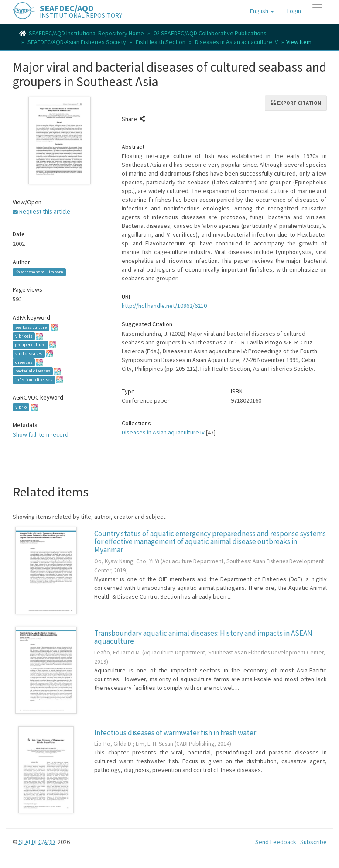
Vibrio (21, 407)
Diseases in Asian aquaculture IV (236, 42)
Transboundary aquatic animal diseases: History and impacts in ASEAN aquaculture (203, 637)
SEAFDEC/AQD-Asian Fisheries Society (77, 42)
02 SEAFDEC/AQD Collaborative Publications (210, 33)
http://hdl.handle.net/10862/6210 (164, 306)
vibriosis (24, 336)
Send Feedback (276, 842)
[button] (262, 11)
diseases (24, 362)
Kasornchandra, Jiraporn (39, 272)
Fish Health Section (161, 42)
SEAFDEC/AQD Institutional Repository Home (86, 33)
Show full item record (41, 434)
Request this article (41, 211)
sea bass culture (31, 327)
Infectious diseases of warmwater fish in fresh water (175, 733)
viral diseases (29, 353)
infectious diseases (34, 380)
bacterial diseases (33, 371)
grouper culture (30, 345)
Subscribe (313, 842)
